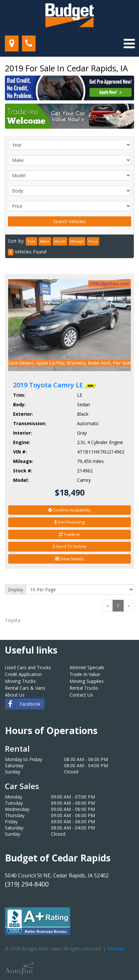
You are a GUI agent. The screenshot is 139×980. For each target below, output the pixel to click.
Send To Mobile (70, 546)
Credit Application (23, 674)
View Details (69, 559)
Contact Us (81, 695)
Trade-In (70, 534)
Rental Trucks (84, 688)
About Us (15, 695)
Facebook (23, 704)
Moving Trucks (20, 681)
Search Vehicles (69, 221)
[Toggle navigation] (129, 44)
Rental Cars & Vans (25, 688)
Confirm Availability (69, 510)
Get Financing (69, 522)
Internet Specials (87, 667)
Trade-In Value (85, 674)
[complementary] (119, 960)
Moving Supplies (87, 681)
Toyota (13, 620)
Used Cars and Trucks (28, 667)
